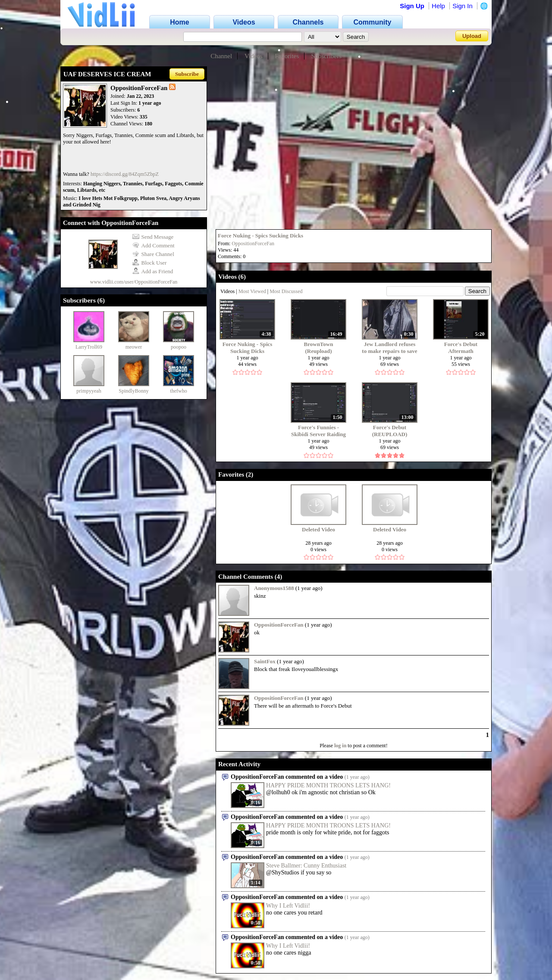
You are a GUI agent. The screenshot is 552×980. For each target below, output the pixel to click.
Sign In (463, 6)
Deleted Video (318, 529)
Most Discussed (286, 291)
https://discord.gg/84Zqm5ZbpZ (125, 174)
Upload (472, 36)
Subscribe (187, 74)
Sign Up (412, 6)
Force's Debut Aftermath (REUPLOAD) (461, 348)
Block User (150, 263)
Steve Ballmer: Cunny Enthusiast (306, 866)
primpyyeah (89, 391)
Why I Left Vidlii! (288, 906)
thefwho (178, 391)
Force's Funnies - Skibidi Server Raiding (318, 431)
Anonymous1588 (274, 588)
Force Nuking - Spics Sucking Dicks (260, 236)
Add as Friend (153, 271)
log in (340, 746)
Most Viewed (252, 291)
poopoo (179, 347)
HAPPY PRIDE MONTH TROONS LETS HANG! (328, 785)
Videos (254, 56)
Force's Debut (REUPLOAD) (390, 431)
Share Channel (153, 254)
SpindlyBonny (133, 391)
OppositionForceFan (253, 243)
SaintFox (265, 661)
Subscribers (326, 56)
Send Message (153, 237)
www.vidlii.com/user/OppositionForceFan (134, 282)
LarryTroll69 (89, 347)
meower (134, 347)
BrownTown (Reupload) (319, 348)
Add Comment (154, 245)
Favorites (287, 56)
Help (438, 6)
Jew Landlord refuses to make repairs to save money (389, 348)
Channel (221, 56)
